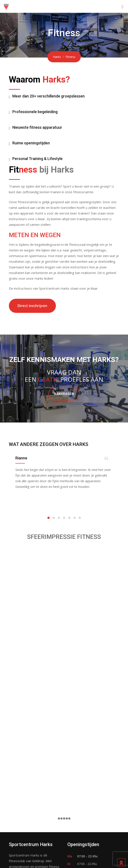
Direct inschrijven (32, 306)
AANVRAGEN (64, 394)
